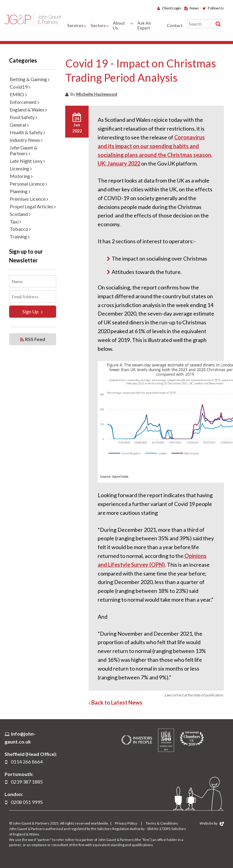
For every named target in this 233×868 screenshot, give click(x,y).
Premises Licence (29, 199)
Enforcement (25, 102)
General (19, 125)
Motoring (21, 176)
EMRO (18, 94)
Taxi (15, 222)
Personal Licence (29, 184)
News (192, 8)
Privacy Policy (126, 823)
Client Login (169, 8)
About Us (119, 26)
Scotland (20, 214)
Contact (175, 25)
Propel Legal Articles (33, 206)
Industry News (26, 140)
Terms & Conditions (162, 823)
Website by (212, 823)
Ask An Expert (144, 26)
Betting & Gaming (30, 79)
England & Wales (28, 109)
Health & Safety (27, 132)
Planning (20, 191)
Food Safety (24, 117)
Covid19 (20, 87)
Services (75, 25)
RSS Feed (33, 339)
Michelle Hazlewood (97, 94)
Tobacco (20, 229)
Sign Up (33, 312)
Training (20, 236)
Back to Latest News (115, 702)
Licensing (21, 168)
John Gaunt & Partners (33, 19)
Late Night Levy (27, 161)
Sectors (98, 25)
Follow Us (213, 8)
